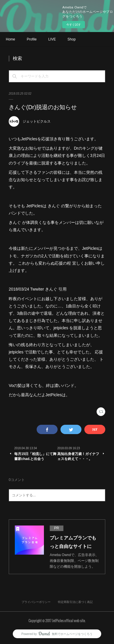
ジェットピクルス (37, 121)
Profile (32, 39)
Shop (72, 39)
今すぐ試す (74, 25)
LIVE (52, 39)
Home (10, 39)
